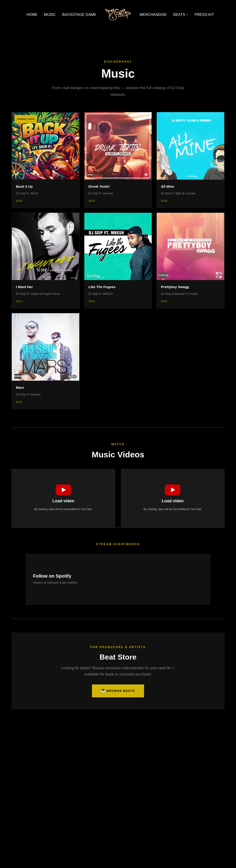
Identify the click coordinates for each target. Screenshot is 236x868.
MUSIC (50, 15)
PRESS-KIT (204, 15)
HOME (32, 15)
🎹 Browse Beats (118, 691)
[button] (187, 15)
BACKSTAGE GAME (79, 15)
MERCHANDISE (153, 15)
